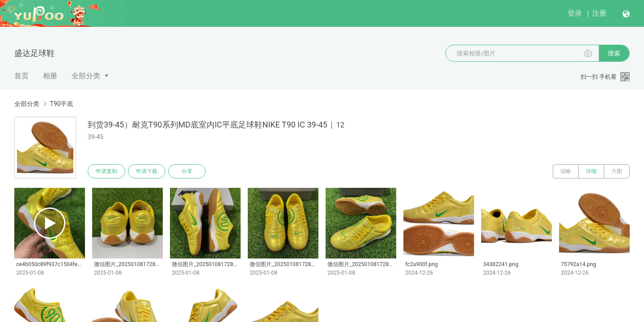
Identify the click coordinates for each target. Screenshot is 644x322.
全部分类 (86, 76)
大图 (617, 171)
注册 (599, 13)
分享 (187, 171)
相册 (50, 76)
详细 (591, 171)
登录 (575, 13)
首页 (21, 76)
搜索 (614, 53)
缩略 (566, 171)
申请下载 (147, 171)
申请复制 (106, 171)
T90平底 (61, 104)
